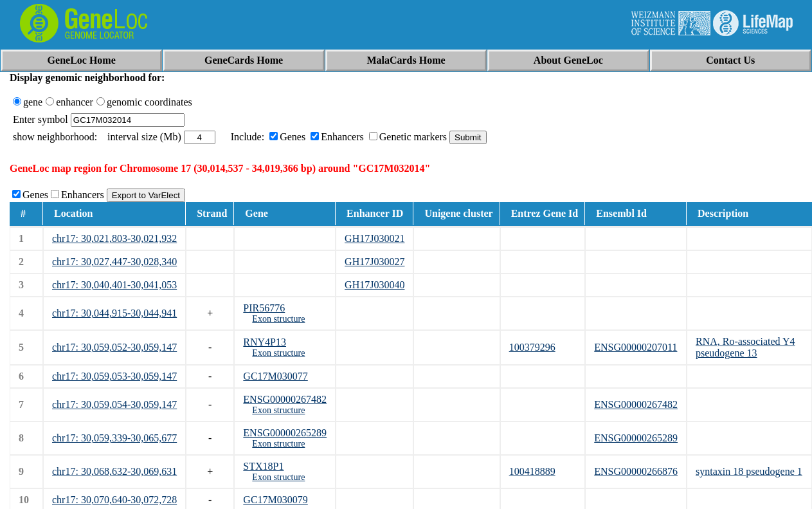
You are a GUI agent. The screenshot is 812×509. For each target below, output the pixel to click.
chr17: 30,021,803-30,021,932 (114, 238)
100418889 (532, 471)
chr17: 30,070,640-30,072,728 (114, 500)
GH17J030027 (374, 262)
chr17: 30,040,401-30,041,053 (114, 285)
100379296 (532, 347)
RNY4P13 (265, 342)
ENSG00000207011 (636, 347)
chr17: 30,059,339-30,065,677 (114, 438)
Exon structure (278, 319)
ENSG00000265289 (285, 433)
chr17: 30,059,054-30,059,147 (114, 404)
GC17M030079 (275, 500)
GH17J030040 (374, 285)
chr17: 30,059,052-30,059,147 (114, 347)
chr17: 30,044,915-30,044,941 (114, 313)
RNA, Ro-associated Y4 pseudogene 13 (745, 347)
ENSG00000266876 (636, 471)
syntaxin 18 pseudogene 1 (749, 471)
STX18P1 (263, 466)
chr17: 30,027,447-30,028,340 (114, 262)
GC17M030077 (275, 376)
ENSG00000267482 (285, 399)
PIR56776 (264, 308)
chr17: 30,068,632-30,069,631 (114, 471)
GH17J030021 (374, 238)
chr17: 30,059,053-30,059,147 (114, 376)
